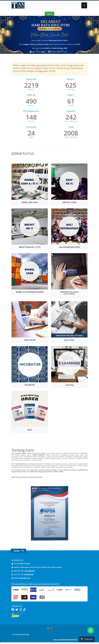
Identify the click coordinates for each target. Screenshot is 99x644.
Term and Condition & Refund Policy (65, 640)
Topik (31, 137)
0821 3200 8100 (30, 571)
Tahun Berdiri (71, 137)
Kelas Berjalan (71, 121)
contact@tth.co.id (24, 578)
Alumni (31, 89)
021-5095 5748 (29, 574)
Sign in (49, 14)
